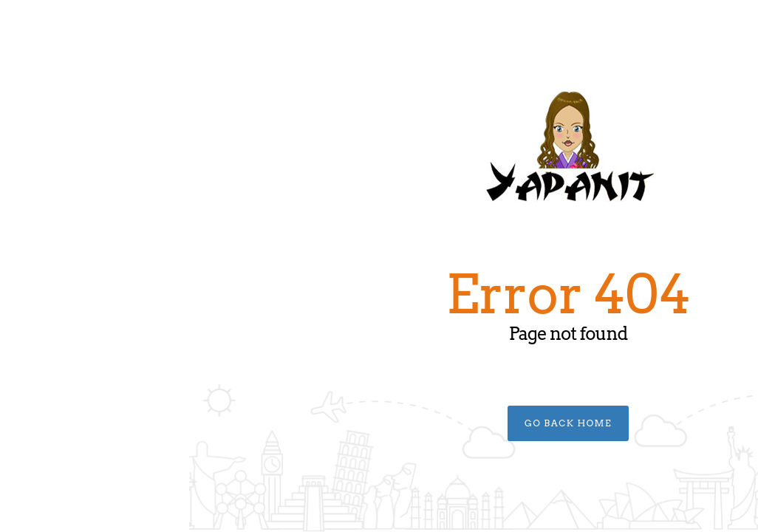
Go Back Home (379, 423)
